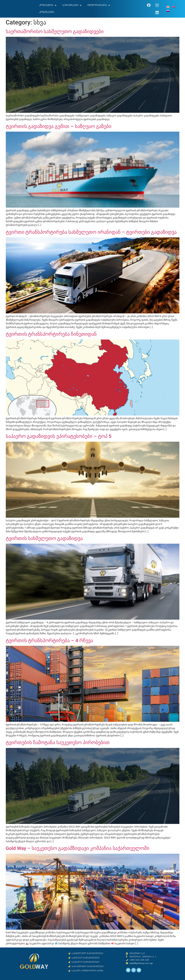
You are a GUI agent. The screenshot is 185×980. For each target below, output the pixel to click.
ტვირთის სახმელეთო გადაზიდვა (44, 538)
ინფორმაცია (99, 5)
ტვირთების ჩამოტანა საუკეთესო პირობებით (58, 742)
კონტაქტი (47, 12)
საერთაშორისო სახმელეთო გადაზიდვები (55, 31)
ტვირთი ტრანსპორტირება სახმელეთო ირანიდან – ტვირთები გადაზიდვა (91, 232)
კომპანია (48, 5)
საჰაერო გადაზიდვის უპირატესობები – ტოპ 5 (59, 436)
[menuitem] (168, 7)
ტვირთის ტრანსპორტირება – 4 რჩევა (49, 640)
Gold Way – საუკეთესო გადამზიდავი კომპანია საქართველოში (78, 848)
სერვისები (72, 5)
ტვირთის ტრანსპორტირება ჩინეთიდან (51, 334)
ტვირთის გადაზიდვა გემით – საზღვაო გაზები (59, 126)
